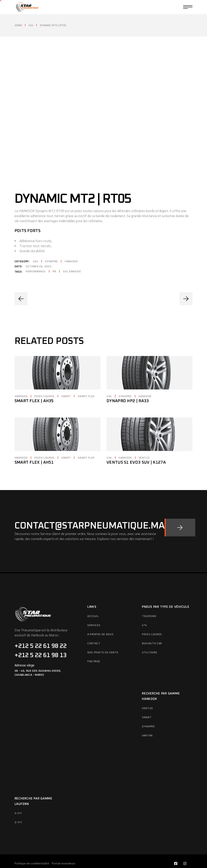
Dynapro (52, 250)
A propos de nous (100, 623)
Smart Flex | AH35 (34, 390)
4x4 (36, 250)
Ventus (144, 447)
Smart (66, 385)
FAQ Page (94, 651)
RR (54, 261)
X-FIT (18, 802)
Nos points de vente (103, 642)
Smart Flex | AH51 (34, 451)
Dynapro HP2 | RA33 (128, 390)
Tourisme (149, 605)
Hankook (71, 250)
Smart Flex (86, 385)
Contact (94, 632)
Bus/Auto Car (152, 632)
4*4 (144, 614)
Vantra (147, 725)
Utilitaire (150, 642)
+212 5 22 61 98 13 (41, 644)
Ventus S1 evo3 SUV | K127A (136, 451)
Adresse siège (24, 654)
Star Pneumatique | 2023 (157, 859)
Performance (36, 261)
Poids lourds (44, 385)
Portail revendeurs (64, 852)
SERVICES (94, 614)
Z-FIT (18, 811)
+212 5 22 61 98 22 (41, 635)
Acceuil (93, 605)
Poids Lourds (152, 623)
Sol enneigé (72, 261)
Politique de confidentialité (32, 852)
